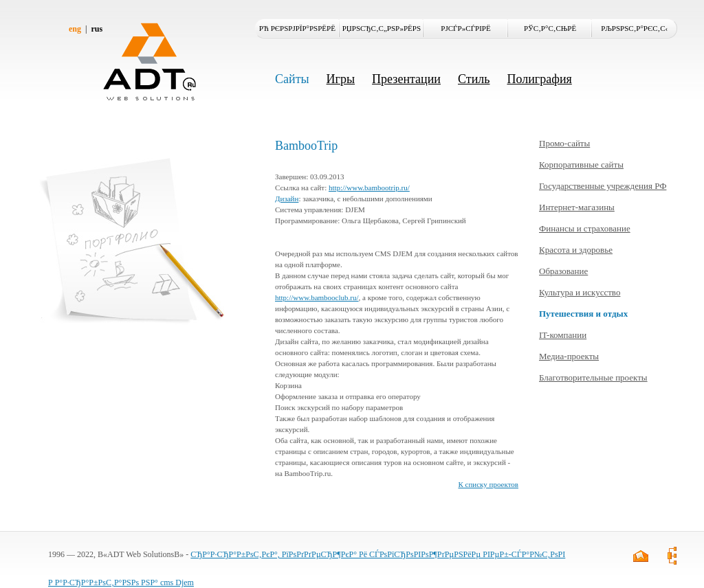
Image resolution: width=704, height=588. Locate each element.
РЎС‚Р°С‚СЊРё (550, 28)
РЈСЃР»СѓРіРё (465, 28)
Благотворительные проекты (593, 377)
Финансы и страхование (585, 228)
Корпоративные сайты (581, 165)
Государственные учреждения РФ (603, 186)
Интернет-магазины (577, 207)
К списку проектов (488, 484)
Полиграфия (539, 79)
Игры (341, 79)
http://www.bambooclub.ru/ (317, 297)
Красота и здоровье (576, 250)
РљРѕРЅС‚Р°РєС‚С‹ (634, 28)
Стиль (474, 79)
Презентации (406, 79)
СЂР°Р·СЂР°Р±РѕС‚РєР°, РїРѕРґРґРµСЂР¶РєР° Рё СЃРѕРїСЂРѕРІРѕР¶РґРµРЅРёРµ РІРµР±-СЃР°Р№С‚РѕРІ (378, 554)
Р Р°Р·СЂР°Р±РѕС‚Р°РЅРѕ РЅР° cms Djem (121, 583)
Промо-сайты (564, 143)
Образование (563, 271)
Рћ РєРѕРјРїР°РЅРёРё (297, 28)
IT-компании (563, 335)
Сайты (292, 79)
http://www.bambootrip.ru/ (369, 188)
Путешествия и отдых (583, 314)
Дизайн (287, 199)
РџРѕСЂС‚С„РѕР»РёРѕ (382, 28)
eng (75, 29)
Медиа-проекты (569, 356)
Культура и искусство (580, 292)
